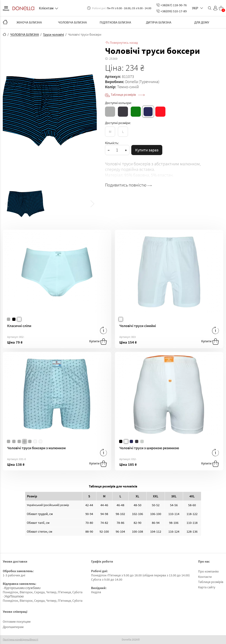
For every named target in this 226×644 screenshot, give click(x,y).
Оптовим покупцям (17, 621)
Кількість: (112, 143)
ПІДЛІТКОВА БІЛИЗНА (115, 22)
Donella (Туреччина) (142, 82)
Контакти (205, 577)
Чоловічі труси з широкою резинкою (149, 448)
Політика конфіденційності (20, 639)
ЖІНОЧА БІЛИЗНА (29, 22)
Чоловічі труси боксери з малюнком (36, 448)
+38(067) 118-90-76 (172, 5)
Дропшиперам (13, 627)
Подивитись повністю (128, 185)
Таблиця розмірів (128, 95)
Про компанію (208, 571)
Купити (98, 342)
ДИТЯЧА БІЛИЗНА (159, 22)
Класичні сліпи (19, 326)
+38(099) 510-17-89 (172, 11)
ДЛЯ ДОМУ (202, 22)
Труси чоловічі (53, 34)
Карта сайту (207, 587)
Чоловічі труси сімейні (138, 326)
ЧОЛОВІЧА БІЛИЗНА (72, 22)
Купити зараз (147, 150)
